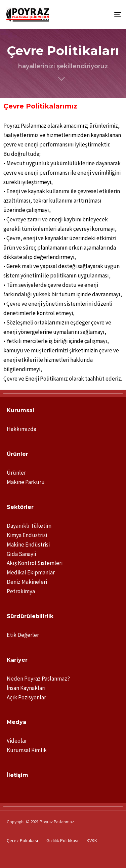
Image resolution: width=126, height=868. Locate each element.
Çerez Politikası (22, 840)
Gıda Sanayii (21, 554)
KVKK (92, 840)
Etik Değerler (23, 635)
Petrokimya (21, 591)
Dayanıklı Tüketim (29, 526)
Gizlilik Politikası (62, 840)
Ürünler (16, 473)
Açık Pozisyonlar (26, 697)
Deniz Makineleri (27, 582)
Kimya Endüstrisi (27, 535)
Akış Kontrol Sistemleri (35, 563)
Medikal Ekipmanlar (31, 572)
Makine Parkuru (26, 482)
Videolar (17, 741)
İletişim (17, 775)
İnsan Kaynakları (26, 688)
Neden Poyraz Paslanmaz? (38, 679)
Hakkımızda (22, 429)
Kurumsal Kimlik (27, 750)
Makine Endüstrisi (28, 545)
